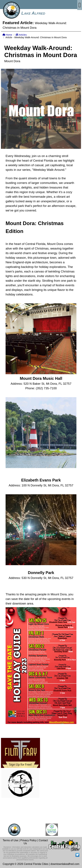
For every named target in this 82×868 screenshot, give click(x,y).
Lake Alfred (33, 13)
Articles (21, 35)
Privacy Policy (29, 840)
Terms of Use (10, 840)
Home (7, 35)
